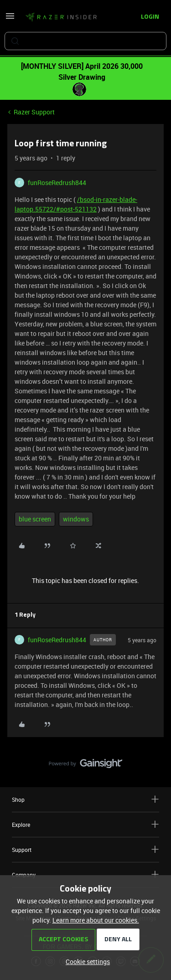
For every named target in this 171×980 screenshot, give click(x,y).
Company (85, 874)
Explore (85, 824)
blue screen (35, 519)
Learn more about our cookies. (96, 920)
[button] (10, 19)
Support (85, 849)
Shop (85, 799)
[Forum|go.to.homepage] (61, 17)
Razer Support (34, 112)
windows (76, 519)
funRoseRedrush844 (57, 183)
